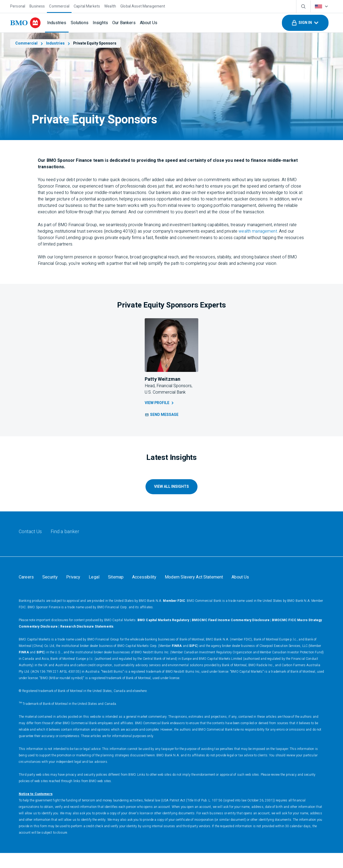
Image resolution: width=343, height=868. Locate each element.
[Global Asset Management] (143, 6)
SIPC (193, 661)
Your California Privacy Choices (47, 592)
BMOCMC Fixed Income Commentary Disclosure (231, 635)
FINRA (177, 661)
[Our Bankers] (124, 23)
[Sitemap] (116, 577)
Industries (59, 43)
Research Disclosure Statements (87, 642)
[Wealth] (110, 6)
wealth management (258, 231)
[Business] (37, 6)
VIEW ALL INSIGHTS (171, 487)
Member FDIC (174, 616)
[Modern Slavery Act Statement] (194, 577)
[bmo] (25, 23)
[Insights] (100, 23)
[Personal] (18, 6)
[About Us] (149, 23)
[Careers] (26, 577)
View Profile (160, 403)
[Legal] (94, 577)
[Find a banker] (65, 532)
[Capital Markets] (87, 6)
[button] (305, 23)
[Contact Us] (30, 532)
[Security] (50, 577)
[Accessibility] (144, 577)
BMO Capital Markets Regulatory (163, 635)
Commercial (30, 43)
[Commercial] (59, 6)
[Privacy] (73, 577)
